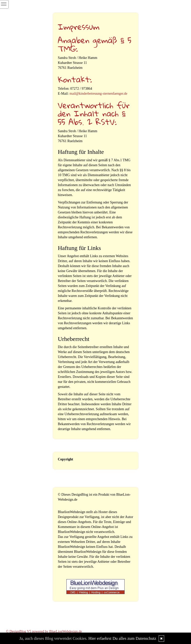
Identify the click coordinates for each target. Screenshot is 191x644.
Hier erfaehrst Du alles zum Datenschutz (122, 638)
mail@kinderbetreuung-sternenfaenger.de (99, 94)
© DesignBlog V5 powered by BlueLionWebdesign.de (44, 631)
